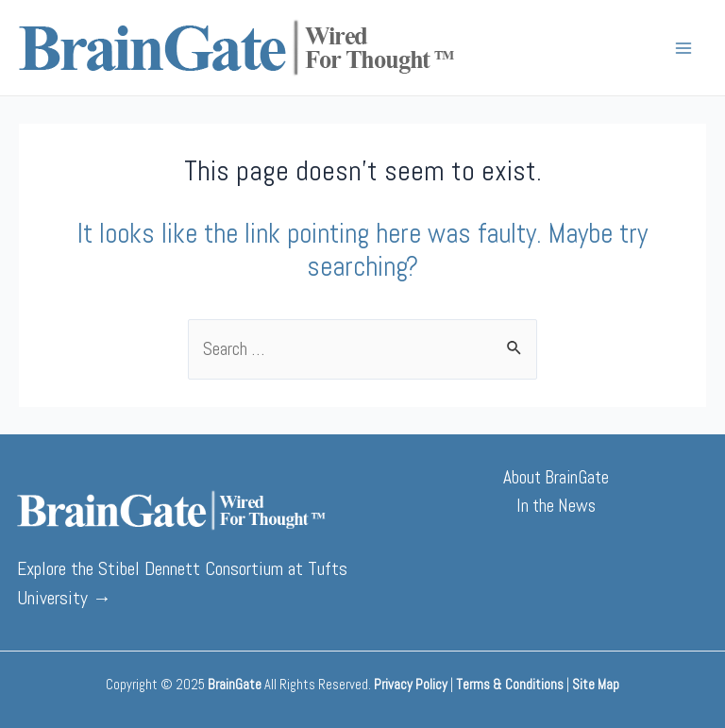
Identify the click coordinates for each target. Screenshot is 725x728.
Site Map (596, 685)
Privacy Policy (411, 685)
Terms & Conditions (510, 685)
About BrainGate (556, 477)
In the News (556, 506)
